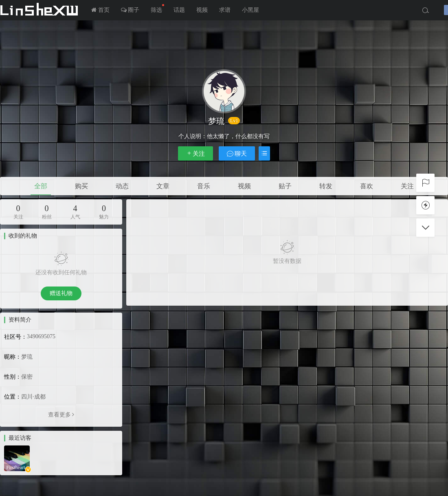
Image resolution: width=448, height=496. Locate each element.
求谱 (225, 10)
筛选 (157, 9)
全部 (41, 186)
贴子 (285, 186)
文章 (163, 186)
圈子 (130, 10)
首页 (100, 10)
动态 (122, 186)
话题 (179, 10)
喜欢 (367, 186)
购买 (81, 186)
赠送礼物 (61, 293)
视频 (202, 10)
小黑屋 (250, 10)
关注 (195, 153)
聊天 (237, 153)
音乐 (204, 186)
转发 (326, 186)
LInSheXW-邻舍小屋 (41, 10)
